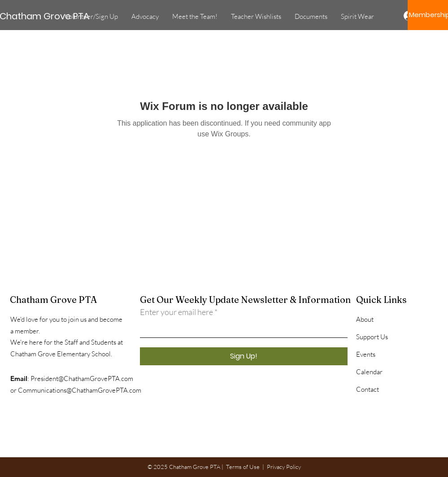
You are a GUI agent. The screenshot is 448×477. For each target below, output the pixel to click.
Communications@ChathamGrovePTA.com (80, 390)
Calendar (369, 372)
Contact (368, 389)
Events (366, 354)
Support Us (372, 337)
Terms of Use (243, 467)
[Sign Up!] (244, 356)
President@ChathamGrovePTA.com (82, 379)
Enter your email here (176, 312)
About (365, 319)
